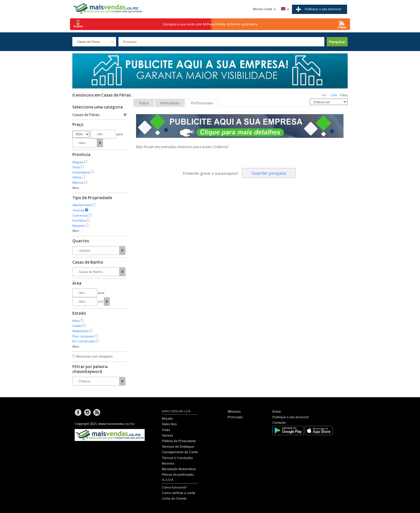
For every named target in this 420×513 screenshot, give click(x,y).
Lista (334, 95)
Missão (167, 419)
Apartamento (82, 205)
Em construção (84, 341)
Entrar (277, 412)
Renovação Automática (179, 469)
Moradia (78, 226)
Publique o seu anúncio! (291, 417)
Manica (78, 183)
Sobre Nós (169, 424)
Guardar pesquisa (269, 173)
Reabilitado (80, 331)
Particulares (170, 103)
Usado (77, 326)
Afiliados (234, 412)
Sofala (77, 177)
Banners (168, 464)
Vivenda (78, 210)
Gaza (76, 167)
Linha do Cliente (174, 499)
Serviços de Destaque (178, 447)
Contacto (279, 423)
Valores (167, 436)
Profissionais (202, 103)
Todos (144, 103)
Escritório (79, 221)
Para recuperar (83, 336)
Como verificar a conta (178, 493)
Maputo (78, 162)
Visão (166, 430)
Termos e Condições (177, 458)
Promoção (235, 417)
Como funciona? (174, 487)
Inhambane (81, 173)
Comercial (80, 216)
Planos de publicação (178, 475)
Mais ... (78, 188)
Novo (76, 321)
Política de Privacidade (179, 441)
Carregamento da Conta (180, 452)
